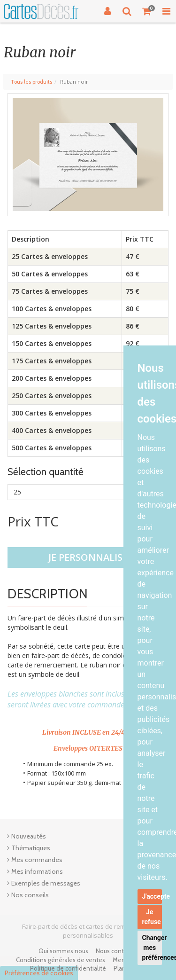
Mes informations (37, 871)
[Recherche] (127, 11)
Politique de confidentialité (68, 968)
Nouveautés (29, 836)
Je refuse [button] (152, 917)
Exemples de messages (46, 883)
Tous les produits (31, 82)
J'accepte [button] (152, 896)
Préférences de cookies (39, 973)
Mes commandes (37, 860)
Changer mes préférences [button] (152, 948)
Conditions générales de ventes (61, 960)
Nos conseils (30, 895)
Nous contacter (117, 951)
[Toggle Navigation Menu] (166, 11)
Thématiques (31, 848)
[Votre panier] (147, 11)
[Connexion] (107, 11)
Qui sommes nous (63, 951)
